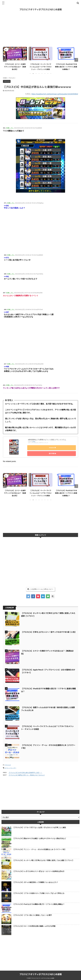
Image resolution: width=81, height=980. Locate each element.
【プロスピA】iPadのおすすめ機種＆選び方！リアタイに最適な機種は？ (66, 67)
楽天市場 (51, 453)
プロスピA (8, 764)
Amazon (51, 448)
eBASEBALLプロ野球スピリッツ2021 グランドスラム (47, 440)
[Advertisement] (40, 29)
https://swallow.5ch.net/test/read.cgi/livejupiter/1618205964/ (55, 94)
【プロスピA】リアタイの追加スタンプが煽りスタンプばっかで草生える (39, 892)
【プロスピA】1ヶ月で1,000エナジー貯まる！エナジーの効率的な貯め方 (39, 870)
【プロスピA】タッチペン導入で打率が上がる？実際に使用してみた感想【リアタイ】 (43, 859)
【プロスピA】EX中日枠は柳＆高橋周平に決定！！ (25, 772)
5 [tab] (42, 74)
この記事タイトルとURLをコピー (40, 588)
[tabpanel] (15, 58)
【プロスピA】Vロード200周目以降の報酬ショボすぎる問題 (34, 925)
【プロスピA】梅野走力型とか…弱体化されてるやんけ (27, 774)
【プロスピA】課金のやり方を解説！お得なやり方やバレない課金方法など (39, 837)
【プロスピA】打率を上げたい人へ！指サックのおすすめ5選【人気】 (49, 631)
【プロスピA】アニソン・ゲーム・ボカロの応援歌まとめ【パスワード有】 (39, 848)
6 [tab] (45, 74)
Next (76, 60)
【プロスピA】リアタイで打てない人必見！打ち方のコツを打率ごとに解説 (39, 827)
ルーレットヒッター (10, 767)
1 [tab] (30, 74)
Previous (5, 60)
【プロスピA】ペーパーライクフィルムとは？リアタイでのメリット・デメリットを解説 (40, 67)
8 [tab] (51, 74)
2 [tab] (33, 74)
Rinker (34, 442)
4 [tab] (39, 74)
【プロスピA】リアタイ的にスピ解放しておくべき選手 (32, 914)
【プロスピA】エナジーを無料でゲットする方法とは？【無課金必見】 (15, 67)
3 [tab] (36, 74)
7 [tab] (48, 74)
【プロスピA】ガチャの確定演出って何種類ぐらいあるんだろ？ (35, 881)
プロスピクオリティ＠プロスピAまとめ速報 (41, 9)
